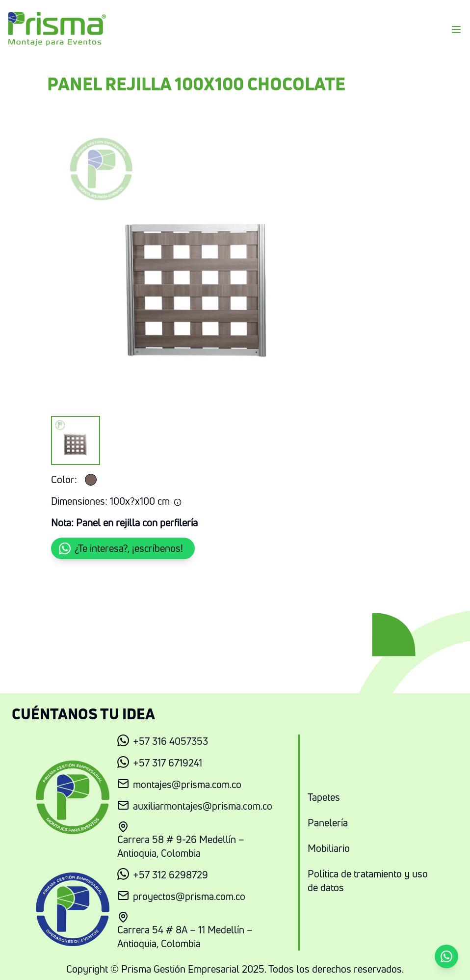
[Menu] (456, 29)
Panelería (328, 823)
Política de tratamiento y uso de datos (368, 881)
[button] (123, 548)
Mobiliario (329, 848)
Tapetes (324, 797)
